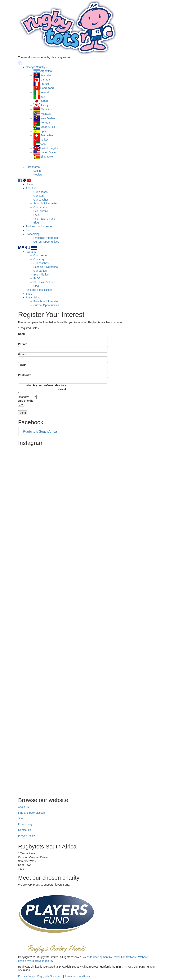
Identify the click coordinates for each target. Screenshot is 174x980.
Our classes (41, 192)
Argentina (46, 71)
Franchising (33, 234)
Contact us (25, 830)
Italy (43, 97)
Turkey (44, 140)
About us (31, 188)
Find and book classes (39, 226)
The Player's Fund (44, 219)
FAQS (37, 215)
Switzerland (47, 135)
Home (29, 184)
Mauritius (46, 109)
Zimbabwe (47, 157)
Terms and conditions (77, 976)
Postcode (24, 375)
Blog (36, 223)
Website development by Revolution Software (110, 957)
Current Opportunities (46, 242)
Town (22, 365)
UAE (43, 144)
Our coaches (41, 200)
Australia (46, 75)
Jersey (44, 105)
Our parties (40, 207)
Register (38, 175)
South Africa (48, 127)
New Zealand (48, 118)
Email (22, 354)
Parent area (33, 167)
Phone (22, 344)
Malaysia (46, 114)
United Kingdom (50, 148)
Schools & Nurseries (46, 203)
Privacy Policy (27, 836)
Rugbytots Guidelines (50, 976)
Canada (45, 80)
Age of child (26, 401)
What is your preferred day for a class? (46, 387)
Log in (37, 171)
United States (48, 152)
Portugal (45, 123)
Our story (39, 196)
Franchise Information (46, 238)
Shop (29, 230)
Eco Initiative (41, 211)
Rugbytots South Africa (40, 431)
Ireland (45, 92)
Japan (44, 101)
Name (22, 334)
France (45, 84)
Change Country (36, 67)
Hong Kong (47, 88)
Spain (44, 131)
